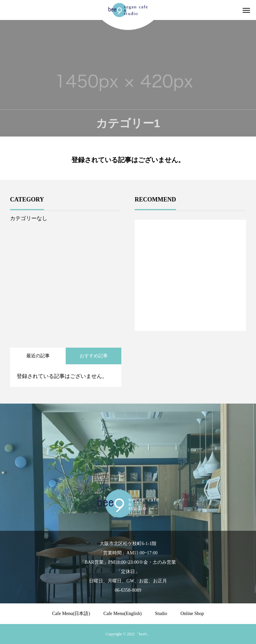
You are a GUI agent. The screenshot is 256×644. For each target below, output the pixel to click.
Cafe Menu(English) (122, 614)
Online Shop (192, 614)
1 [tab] (191, 314)
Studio (161, 614)
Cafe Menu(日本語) (71, 614)
